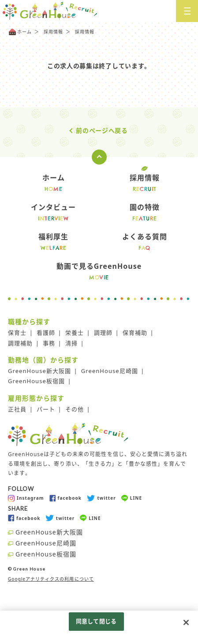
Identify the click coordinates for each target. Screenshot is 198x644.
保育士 (17, 333)
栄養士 (75, 333)
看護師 (46, 333)
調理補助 (20, 343)
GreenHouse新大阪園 (39, 371)
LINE (132, 498)
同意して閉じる (96, 621)
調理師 (103, 333)
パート (46, 409)
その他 (75, 409)
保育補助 (135, 333)
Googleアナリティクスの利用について (51, 579)
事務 (49, 343)
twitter (101, 498)
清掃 (71, 343)
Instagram (26, 498)
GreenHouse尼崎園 (110, 371)
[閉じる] (186, 622)
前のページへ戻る (102, 130)
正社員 (17, 409)
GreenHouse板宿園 (36, 381)
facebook (65, 498)
